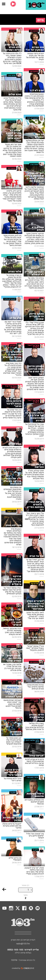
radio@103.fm (23, 944)
